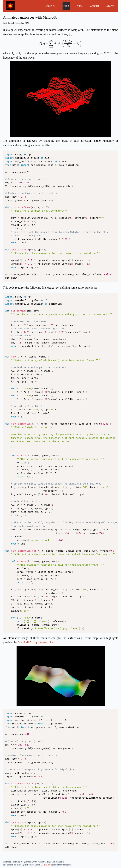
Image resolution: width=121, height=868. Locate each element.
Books (50, 6)
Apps (79, 6)
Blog (66, 6)
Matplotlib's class (36, 642)
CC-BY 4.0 (45, 865)
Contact (95, 6)
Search (110, 6)
